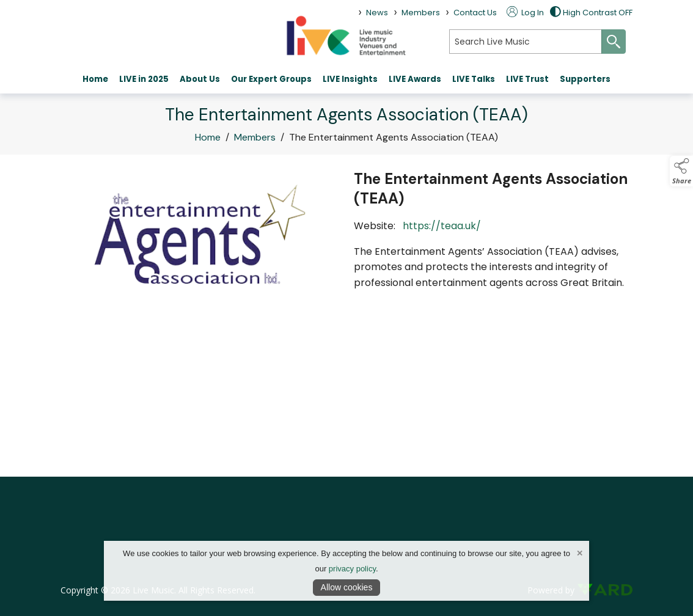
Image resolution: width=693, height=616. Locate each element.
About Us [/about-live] (200, 79)
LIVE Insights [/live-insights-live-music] (350, 79)
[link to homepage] (346, 35)
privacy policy (352, 569)
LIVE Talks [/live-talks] (474, 79)
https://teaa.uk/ (443, 226)
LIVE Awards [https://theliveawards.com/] (415, 79)
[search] (526, 42)
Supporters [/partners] (585, 79)
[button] (681, 171)
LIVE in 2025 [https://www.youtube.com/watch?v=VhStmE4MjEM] (144, 79)
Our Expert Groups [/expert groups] (271, 79)
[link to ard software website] (605, 590)
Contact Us (475, 13)
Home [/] (95, 79)
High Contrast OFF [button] (591, 13)
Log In (525, 13)
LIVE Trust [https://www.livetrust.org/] (527, 79)
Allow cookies (347, 587)
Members (255, 138)
